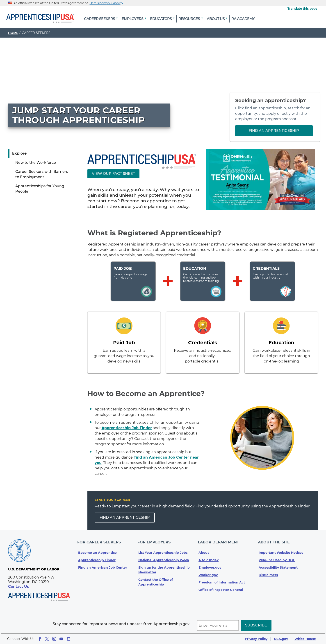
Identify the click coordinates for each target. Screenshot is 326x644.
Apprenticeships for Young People (40, 189)
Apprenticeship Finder (97, 556)
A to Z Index (209, 556)
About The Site (275, 540)
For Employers (155, 540)
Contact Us (19, 587)
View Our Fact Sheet (113, 174)
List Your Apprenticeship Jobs (163, 549)
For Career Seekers (100, 540)
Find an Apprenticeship (274, 131)
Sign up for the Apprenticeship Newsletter (164, 566)
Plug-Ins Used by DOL (277, 556)
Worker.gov (208, 571)
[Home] (40, 19)
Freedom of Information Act (222, 579)
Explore (19, 153)
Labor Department (219, 540)
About (204, 549)
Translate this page (302, 9)
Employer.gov (210, 564)
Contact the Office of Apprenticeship (156, 578)
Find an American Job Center (103, 564)
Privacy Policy (256, 639)
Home (13, 33)
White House (305, 639)
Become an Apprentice (97, 549)
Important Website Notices (281, 549)
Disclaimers (268, 571)
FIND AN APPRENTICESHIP (125, 517)
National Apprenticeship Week (164, 556)
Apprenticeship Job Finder (127, 428)
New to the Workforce (36, 163)
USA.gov (281, 639)
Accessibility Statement (278, 564)
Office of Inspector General (221, 586)
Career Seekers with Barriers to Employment (42, 174)
